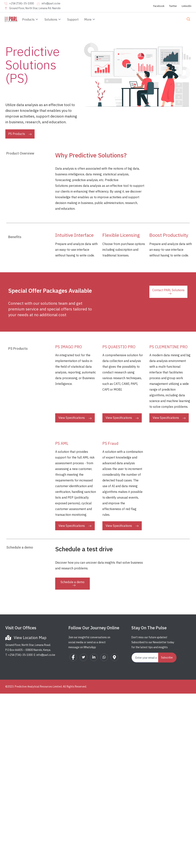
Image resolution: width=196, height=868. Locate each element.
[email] (145, 658)
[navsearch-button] (188, 19)
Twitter (173, 6)
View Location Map (30, 638)
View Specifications (75, 418)
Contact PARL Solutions (168, 291)
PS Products (20, 134)
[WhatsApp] (104, 657)
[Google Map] (114, 657)
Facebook (159, 6)
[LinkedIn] (94, 657)
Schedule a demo (72, 583)
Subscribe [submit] (167, 658)
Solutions (53, 19)
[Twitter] (83, 657)
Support (73, 19)
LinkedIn (187, 6)
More (90, 19)
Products (30, 19)
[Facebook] (73, 657)
